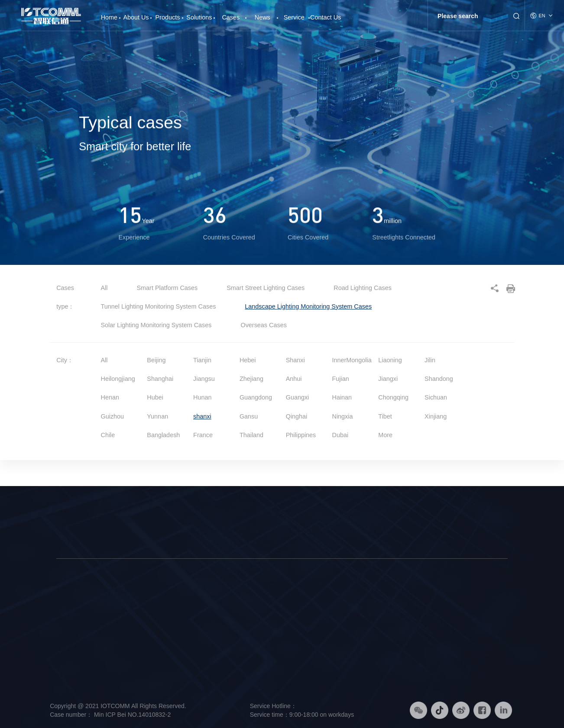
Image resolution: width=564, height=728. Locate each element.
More (385, 435)
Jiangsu (204, 379)
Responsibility (73, 653)
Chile (108, 435)
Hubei (155, 397)
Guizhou (113, 416)
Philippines (301, 435)
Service (294, 17)
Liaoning (390, 360)
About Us (136, 17)
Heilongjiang (118, 379)
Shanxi (295, 360)
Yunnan (157, 416)
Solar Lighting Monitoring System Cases (157, 325)
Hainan (342, 397)
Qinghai (297, 416)
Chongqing (393, 397)
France (203, 435)
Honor (64, 666)
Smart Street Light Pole (149, 603)
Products (168, 17)
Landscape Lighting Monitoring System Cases (308, 306)
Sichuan (436, 397)
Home (109, 14)
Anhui (294, 379)
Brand (64, 616)
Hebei (248, 360)
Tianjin (202, 360)
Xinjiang (436, 416)
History (65, 641)
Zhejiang (251, 379)
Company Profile (76, 603)
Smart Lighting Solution (235, 616)
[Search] (469, 16)
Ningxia (343, 416)
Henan (110, 397)
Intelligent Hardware (146, 616)
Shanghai (160, 379)
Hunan (202, 397)
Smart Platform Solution (236, 628)
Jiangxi (388, 379)
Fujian (341, 379)
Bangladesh (163, 435)
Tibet (385, 416)
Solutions (199, 17)
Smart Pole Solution (231, 603)
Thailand (251, 435)
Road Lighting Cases (363, 288)
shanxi (202, 416)
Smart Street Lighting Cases (266, 288)
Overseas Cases (263, 325)
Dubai (340, 435)
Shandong (439, 379)
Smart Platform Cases (168, 288)
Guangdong (256, 397)
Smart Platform (139, 628)
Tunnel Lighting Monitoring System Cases (159, 306)
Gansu (249, 416)
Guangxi (298, 397)
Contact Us (326, 17)
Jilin (430, 360)
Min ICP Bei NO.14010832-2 (131, 715)
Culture (65, 628)
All (104, 288)
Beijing (156, 360)
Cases (231, 17)
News (263, 17)
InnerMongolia (352, 360)
